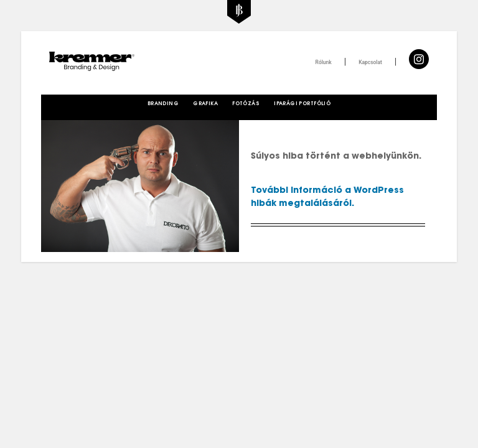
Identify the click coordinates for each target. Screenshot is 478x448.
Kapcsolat (370, 62)
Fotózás (246, 104)
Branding (163, 104)
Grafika (205, 104)
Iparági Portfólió (302, 104)
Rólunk (324, 62)
